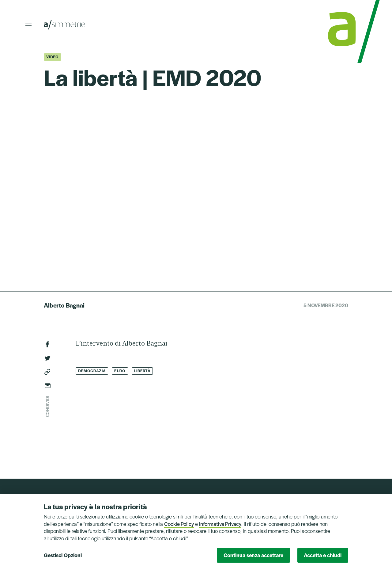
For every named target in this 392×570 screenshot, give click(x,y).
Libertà (142, 371)
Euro (120, 371)
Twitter (47, 358)
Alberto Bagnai (64, 305)
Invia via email (47, 386)
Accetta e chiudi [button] (323, 555)
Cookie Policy (179, 524)
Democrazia (92, 371)
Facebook (47, 344)
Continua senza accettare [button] (253, 555)
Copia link (47, 372)
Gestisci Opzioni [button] (63, 555)
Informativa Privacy (220, 524)
